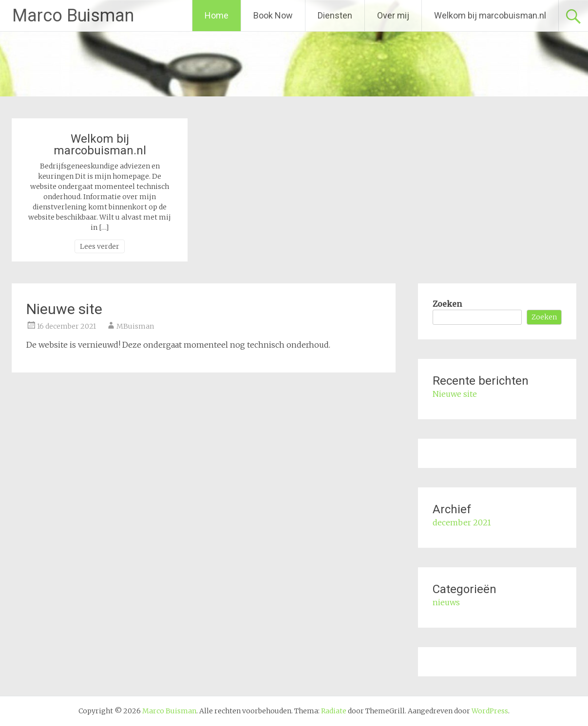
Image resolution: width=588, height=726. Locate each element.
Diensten (335, 15)
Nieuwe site (64, 309)
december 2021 (462, 522)
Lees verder (100, 246)
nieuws (446, 602)
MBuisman (135, 326)
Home (217, 15)
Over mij (393, 15)
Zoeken (447, 304)
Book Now (273, 15)
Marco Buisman (73, 16)
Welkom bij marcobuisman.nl (490, 15)
